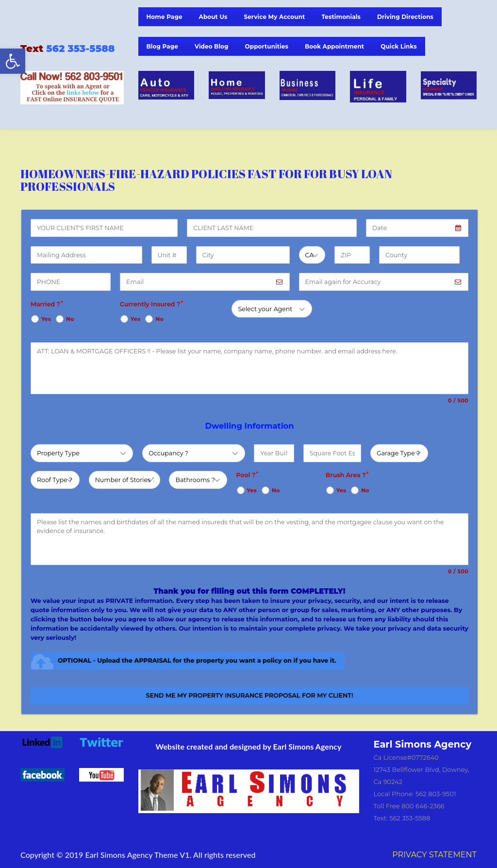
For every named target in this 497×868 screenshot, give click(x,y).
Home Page (165, 17)
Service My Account (274, 17)
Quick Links (399, 46)
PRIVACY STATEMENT (434, 855)
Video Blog (212, 46)
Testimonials (341, 17)
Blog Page (162, 46)
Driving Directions (405, 17)
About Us (213, 17)
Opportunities (267, 46)
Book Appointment (334, 46)
